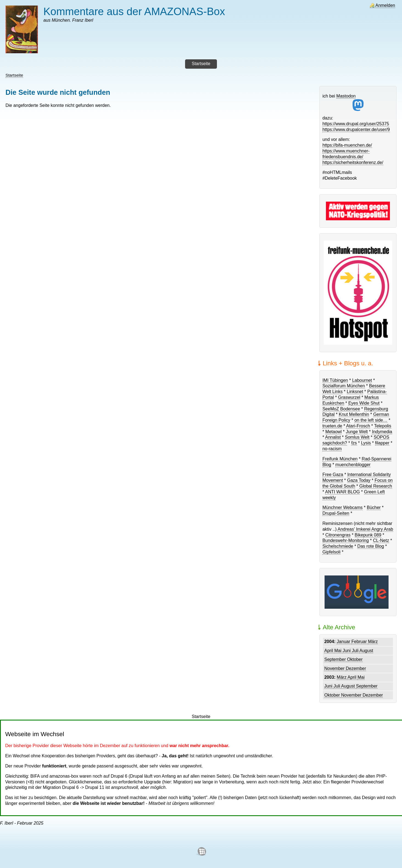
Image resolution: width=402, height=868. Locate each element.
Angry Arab (382, 529)
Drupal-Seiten (336, 513)
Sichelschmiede (338, 546)
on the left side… (371, 420)
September (336, 659)
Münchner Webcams (342, 507)
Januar (344, 642)
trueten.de (332, 426)
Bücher (374, 507)
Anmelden (385, 5)
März (373, 642)
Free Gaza (333, 475)
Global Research (376, 486)
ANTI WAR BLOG (343, 492)
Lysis (366, 443)
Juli (356, 651)
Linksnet (355, 392)
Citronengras (338, 535)
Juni (347, 651)
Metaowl (334, 432)
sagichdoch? (335, 443)
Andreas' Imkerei (354, 529)
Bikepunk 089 (368, 535)
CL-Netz (381, 540)
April (329, 651)
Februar (360, 642)
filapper (382, 443)
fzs (354, 443)
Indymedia (382, 432)
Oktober (355, 659)
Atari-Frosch (358, 426)
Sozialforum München (344, 386)
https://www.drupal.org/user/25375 (356, 124)
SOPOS (382, 437)
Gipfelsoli (331, 552)
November (335, 668)
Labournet (362, 380)
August (366, 651)
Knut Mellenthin (354, 414)
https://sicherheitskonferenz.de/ (353, 162)
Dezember (356, 668)
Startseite (14, 75)
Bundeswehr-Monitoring (346, 540)
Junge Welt (357, 432)
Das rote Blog (371, 546)
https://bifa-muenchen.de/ (347, 145)
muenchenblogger (353, 465)
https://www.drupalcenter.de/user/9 (356, 130)
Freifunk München (340, 459)
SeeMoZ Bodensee (341, 409)
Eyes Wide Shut (364, 403)
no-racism (332, 449)
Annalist (333, 437)
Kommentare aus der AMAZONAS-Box (134, 11)
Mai (338, 651)
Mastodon (350, 102)
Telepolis (383, 426)
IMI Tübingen (335, 380)
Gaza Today (359, 480)
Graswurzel (349, 397)
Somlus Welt (357, 437)
